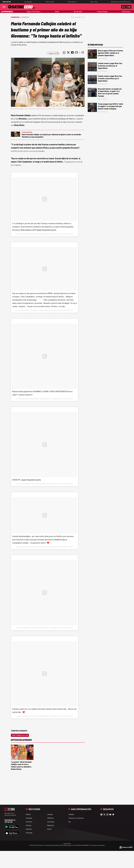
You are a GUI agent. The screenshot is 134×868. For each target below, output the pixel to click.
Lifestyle (50, 814)
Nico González (78, 12)
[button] (83, 52)
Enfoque (29, 825)
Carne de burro (72, 2)
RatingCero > (16, 17)
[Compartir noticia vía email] (76, 52)
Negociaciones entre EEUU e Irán (121, 2)
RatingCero (25, 17)
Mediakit (71, 814)
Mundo (49, 829)
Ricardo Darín (126, 12)
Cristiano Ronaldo (102, 12)
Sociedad (29, 818)
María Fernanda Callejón (20, 735)
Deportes (29, 829)
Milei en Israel (50, 2)
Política (28, 814)
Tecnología (51, 822)
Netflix (57, 12)
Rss (70, 822)
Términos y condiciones (76, 818)
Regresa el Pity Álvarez (34, 12)
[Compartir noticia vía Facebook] (72, 52)
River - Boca (94, 2)
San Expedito (28, 2)
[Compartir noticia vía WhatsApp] (64, 52)
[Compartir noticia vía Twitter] (68, 52)
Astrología (29, 833)
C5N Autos (50, 818)
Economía (29, 822)
